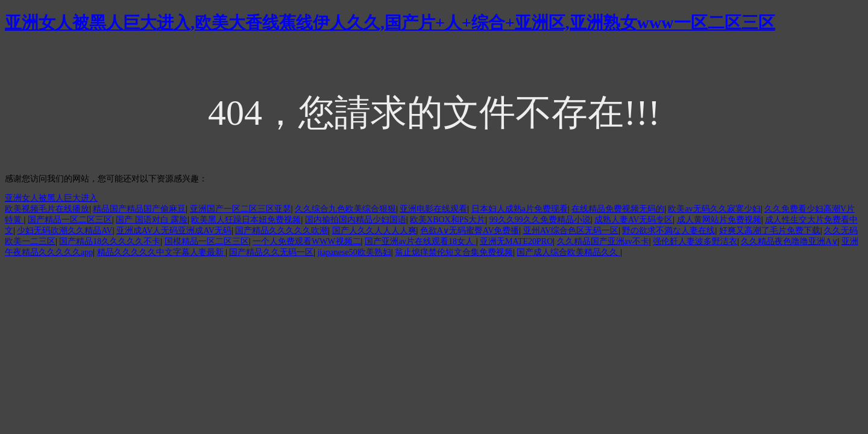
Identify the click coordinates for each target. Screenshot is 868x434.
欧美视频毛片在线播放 (47, 209)
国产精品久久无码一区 (271, 252)
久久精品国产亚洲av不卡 (603, 241)
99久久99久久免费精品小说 (540, 220)
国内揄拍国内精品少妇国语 (356, 220)
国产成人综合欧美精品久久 (568, 252)
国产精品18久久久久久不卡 (110, 241)
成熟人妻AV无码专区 (634, 220)
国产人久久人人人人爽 (374, 231)
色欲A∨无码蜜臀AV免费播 (470, 231)
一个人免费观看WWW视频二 (307, 241)
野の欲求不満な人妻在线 (668, 231)
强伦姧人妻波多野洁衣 (695, 241)
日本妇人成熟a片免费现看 (520, 209)
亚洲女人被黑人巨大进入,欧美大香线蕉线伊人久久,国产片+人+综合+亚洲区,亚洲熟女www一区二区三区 (390, 23)
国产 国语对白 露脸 (152, 220)
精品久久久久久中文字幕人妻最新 (162, 252)
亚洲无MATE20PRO (516, 241)
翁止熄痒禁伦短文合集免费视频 (454, 252)
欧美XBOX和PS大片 (448, 220)
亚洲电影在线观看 (433, 209)
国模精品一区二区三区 (207, 241)
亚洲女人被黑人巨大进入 (51, 198)
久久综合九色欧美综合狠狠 (345, 209)
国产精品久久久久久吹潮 (281, 231)
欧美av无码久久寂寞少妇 (714, 209)
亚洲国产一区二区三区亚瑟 (241, 209)
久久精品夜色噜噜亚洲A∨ (789, 241)
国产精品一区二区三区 (70, 220)
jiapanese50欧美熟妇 (354, 252)
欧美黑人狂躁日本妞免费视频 (246, 220)
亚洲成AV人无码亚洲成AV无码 (174, 231)
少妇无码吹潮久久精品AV (64, 231)
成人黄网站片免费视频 (719, 220)
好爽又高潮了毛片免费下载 (770, 231)
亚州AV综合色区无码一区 (571, 231)
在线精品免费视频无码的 (618, 209)
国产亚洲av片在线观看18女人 (420, 241)
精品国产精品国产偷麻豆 (139, 209)
